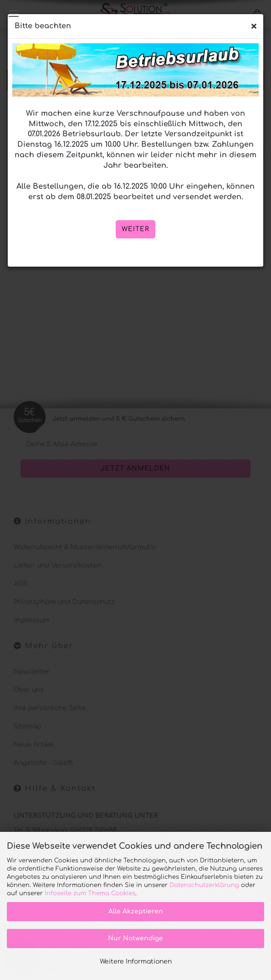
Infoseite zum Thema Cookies (90, 893)
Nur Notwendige (135, 938)
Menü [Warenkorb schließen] (14, 14)
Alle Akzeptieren (136, 911)
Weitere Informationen (136, 962)
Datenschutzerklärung (204, 885)
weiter (135, 229)
